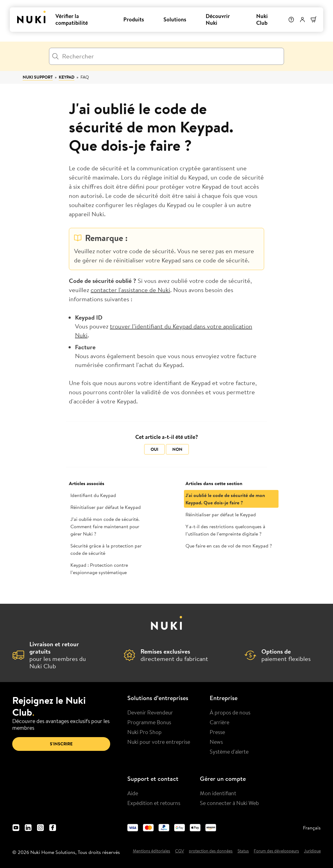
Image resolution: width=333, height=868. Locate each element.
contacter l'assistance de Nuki (130, 290)
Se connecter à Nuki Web (229, 803)
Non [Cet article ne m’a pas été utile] (177, 449)
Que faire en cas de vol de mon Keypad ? (229, 546)
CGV (180, 851)
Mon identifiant (218, 793)
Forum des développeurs (276, 851)
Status (243, 851)
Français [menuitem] (312, 828)
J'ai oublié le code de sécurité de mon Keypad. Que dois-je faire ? (225, 499)
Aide (133, 793)
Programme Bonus (149, 722)
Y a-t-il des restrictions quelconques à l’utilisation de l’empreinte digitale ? (225, 530)
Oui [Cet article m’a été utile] (154, 449)
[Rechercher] (166, 56)
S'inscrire (61, 744)
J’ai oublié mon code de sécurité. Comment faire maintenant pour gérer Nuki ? (105, 526)
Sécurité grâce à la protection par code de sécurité (106, 549)
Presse (217, 732)
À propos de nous (230, 712)
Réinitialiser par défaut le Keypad (106, 507)
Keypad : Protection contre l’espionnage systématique (99, 569)
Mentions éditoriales (152, 851)
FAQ (85, 77)
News (216, 742)
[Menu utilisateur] (302, 20)
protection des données (211, 851)
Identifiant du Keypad (93, 495)
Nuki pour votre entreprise (159, 742)
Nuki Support (38, 77)
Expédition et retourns (154, 803)
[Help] (291, 20)
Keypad (67, 77)
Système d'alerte (229, 751)
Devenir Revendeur (150, 712)
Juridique (312, 851)
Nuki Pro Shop (144, 732)
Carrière (219, 722)
